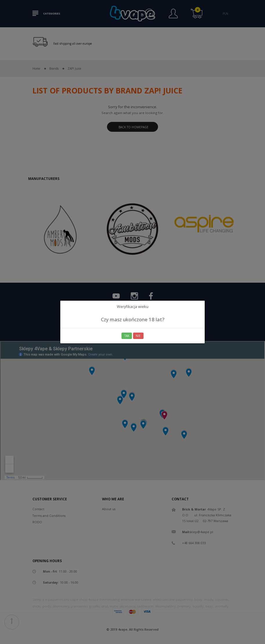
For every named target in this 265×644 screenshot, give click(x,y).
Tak (127, 336)
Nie (138, 336)
